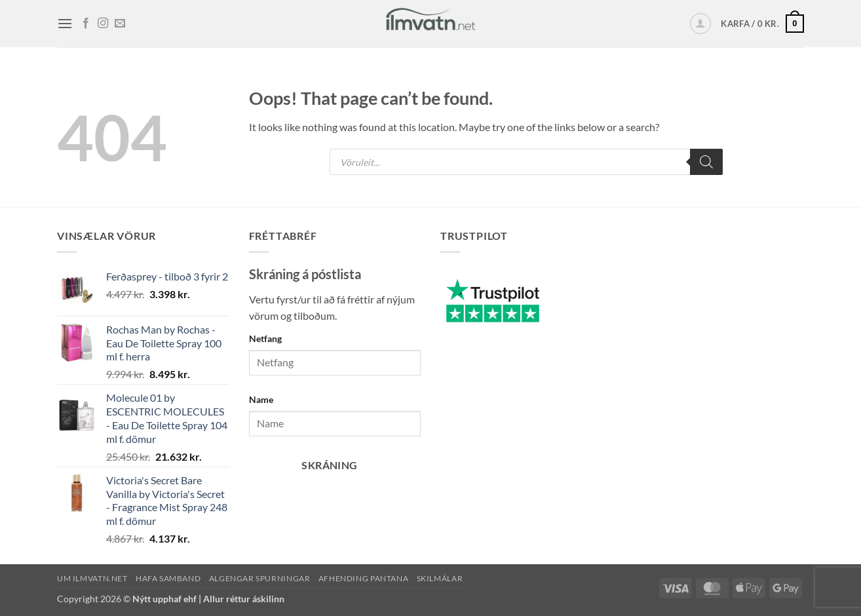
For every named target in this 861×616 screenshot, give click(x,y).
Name (261, 399)
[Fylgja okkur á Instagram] (103, 24)
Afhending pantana (363, 578)
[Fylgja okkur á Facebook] (86, 24)
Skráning (330, 465)
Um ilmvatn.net (92, 578)
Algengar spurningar (260, 578)
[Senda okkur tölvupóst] (120, 24)
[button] (65, 23)
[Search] (706, 162)
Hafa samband (168, 578)
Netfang (265, 338)
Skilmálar (440, 578)
